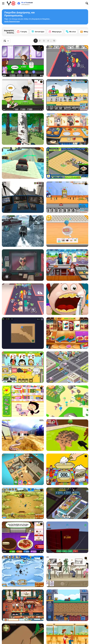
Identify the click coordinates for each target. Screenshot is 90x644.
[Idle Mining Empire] (67, 605)
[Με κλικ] (71, 32)
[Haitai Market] (23, 401)
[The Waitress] (67, 571)
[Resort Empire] (67, 163)
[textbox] (6, 41)
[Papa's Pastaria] (23, 537)
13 (54, 41)
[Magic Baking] (67, 469)
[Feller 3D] (23, 129)
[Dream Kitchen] (67, 129)
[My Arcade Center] (23, 299)
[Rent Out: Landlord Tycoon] (67, 503)
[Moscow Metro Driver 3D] (23, 197)
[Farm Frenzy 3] (23, 503)
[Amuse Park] (67, 95)
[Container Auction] (67, 537)
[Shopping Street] (67, 197)
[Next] (84, 31)
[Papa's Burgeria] (23, 95)
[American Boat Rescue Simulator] (23, 231)
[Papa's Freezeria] (23, 61)
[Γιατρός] (22, 32)
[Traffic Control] (67, 367)
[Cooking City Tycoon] (67, 265)
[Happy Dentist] (67, 299)
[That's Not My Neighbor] (23, 265)
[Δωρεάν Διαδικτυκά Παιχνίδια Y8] (11, 3)
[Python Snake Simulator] (23, 435)
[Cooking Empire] (67, 333)
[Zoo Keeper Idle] (67, 401)
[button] (12, 21)
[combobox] (6, 41)
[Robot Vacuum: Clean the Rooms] (23, 333)
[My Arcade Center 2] (67, 61)
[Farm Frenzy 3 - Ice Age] (23, 571)
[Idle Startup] (23, 469)
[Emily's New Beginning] (23, 605)
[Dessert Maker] (67, 231)
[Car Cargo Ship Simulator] (23, 163)
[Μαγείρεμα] (55, 32)
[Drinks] (23, 367)
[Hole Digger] (67, 435)
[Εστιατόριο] (38, 32)
